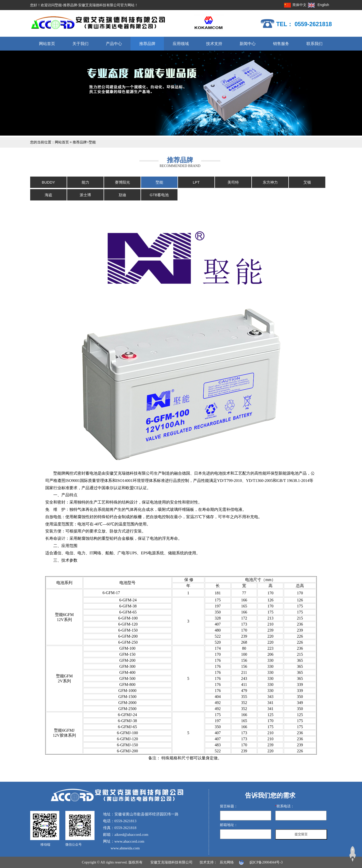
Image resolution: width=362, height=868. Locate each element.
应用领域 (181, 44)
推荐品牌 (147, 44)
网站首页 (47, 44)
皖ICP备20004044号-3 (266, 862)
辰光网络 (227, 862)
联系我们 (314, 44)
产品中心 (114, 44)
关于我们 (80, 44)
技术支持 (214, 44)
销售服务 (281, 44)
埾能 (92, 142)
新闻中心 (248, 44)
